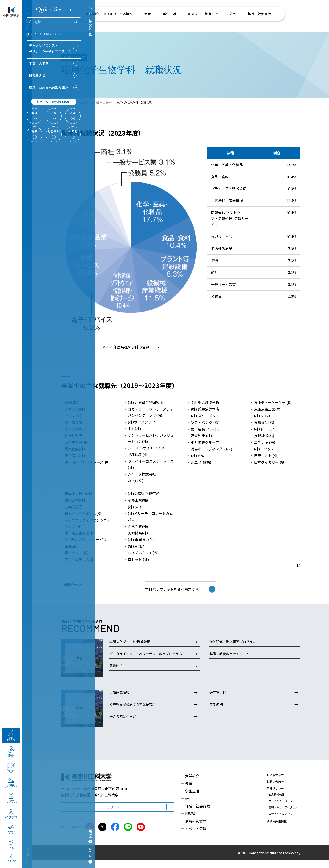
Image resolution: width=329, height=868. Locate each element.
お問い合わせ (274, 790)
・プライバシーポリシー (281, 806)
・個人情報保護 (275, 802)
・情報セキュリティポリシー (283, 810)
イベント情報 (194, 836)
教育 (186, 791)
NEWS (188, 821)
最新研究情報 (194, 829)
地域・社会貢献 (195, 814)
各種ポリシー (274, 796)
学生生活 (190, 799)
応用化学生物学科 (102, 102)
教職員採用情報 (276, 821)
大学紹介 (190, 784)
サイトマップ (274, 783)
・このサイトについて (279, 814)
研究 (186, 806)
